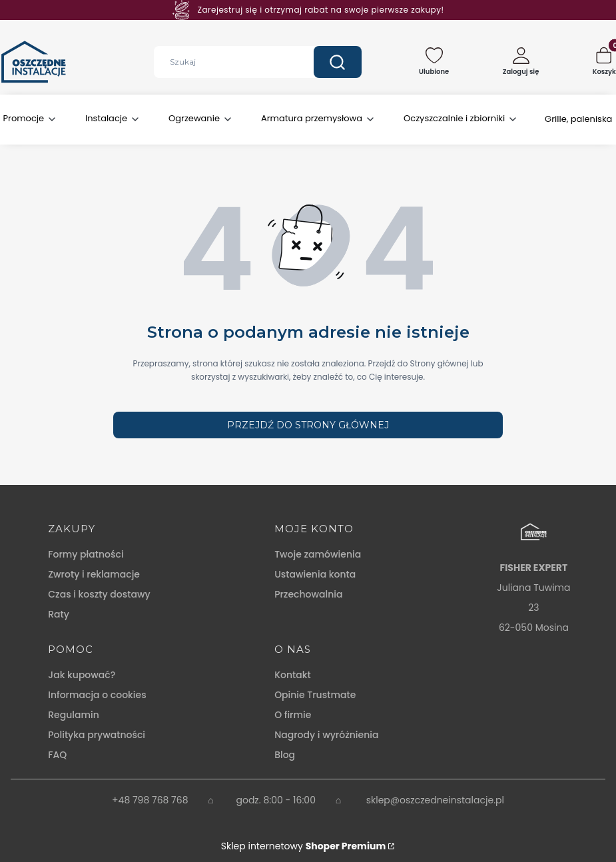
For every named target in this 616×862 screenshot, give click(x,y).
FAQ (57, 755)
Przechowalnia (308, 594)
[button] (338, 62)
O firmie (293, 715)
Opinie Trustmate (315, 695)
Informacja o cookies (97, 695)
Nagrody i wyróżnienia (326, 735)
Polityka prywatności (97, 735)
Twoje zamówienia (318, 554)
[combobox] (224, 62)
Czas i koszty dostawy (99, 594)
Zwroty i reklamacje (94, 574)
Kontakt (293, 675)
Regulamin (74, 715)
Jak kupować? (82, 675)
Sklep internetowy (304, 846)
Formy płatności (86, 554)
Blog (285, 755)
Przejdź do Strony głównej (308, 425)
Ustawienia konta (315, 574)
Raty (59, 614)
